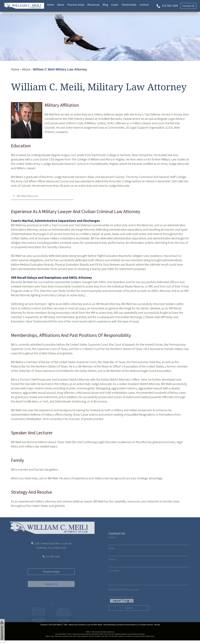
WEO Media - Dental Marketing (104, 625)
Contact (144, 5)
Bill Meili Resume (27, 196)
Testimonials (129, 5)
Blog (105, 5)
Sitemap (157, 625)
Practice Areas (76, 5)
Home (50, 5)
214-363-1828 (53, 567)
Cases (115, 5)
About (61, 5)
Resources (93, 5)
